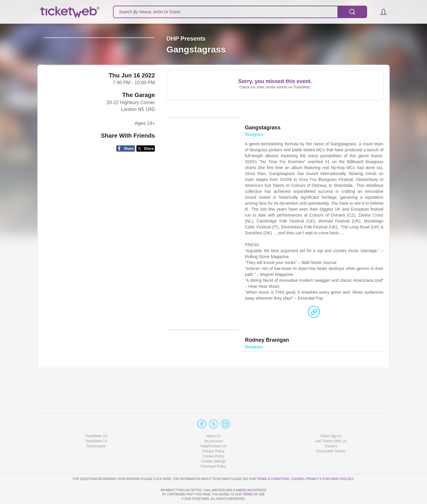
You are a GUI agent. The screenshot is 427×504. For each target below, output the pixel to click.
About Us (213, 419)
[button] (381, 12)
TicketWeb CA (96, 424)
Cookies (298, 462)
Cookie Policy (214, 439)
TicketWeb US (96, 419)
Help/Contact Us (213, 429)
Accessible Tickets (331, 434)
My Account (213, 424)
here (167, 462)
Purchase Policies (338, 462)
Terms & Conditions (273, 462)
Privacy (312, 462)
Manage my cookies (214, 445)
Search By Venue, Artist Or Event (150, 12)
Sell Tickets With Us (331, 424)
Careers (331, 429)
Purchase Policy (213, 450)
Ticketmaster (96, 429)
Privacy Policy (214, 434)
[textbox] (240, 12)
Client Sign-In (331, 419)
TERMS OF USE (254, 495)
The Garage (138, 144)
